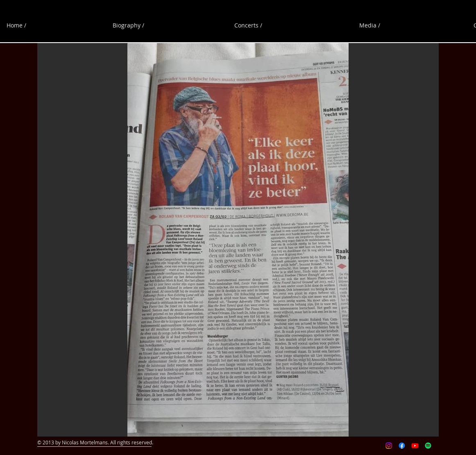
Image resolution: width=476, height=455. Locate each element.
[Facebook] (402, 446)
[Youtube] (415, 446)
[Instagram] (389, 446)
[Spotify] (428, 446)
